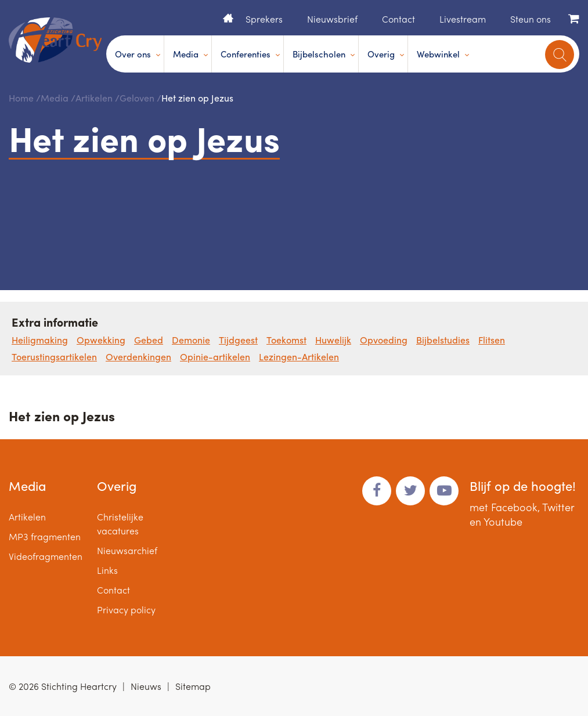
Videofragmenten (46, 556)
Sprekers (264, 19)
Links (107, 570)
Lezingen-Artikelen (299, 357)
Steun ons (531, 19)
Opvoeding (384, 340)
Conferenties (246, 54)
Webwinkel (438, 54)
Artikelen (94, 98)
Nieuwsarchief (127, 550)
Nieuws (146, 686)
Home (228, 18)
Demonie (191, 340)
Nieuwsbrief (332, 19)
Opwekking (101, 340)
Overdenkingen (138, 357)
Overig (381, 54)
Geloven (137, 98)
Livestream (463, 19)
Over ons (133, 54)
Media (186, 54)
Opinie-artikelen (215, 357)
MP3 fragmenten (45, 536)
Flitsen (492, 340)
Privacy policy (126, 610)
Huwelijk (333, 340)
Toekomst (286, 340)
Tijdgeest (238, 340)
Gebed (149, 340)
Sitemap (193, 686)
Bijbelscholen (319, 54)
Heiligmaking (40, 340)
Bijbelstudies (443, 340)
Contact (398, 19)
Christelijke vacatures (120, 524)
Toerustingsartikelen (54, 357)
